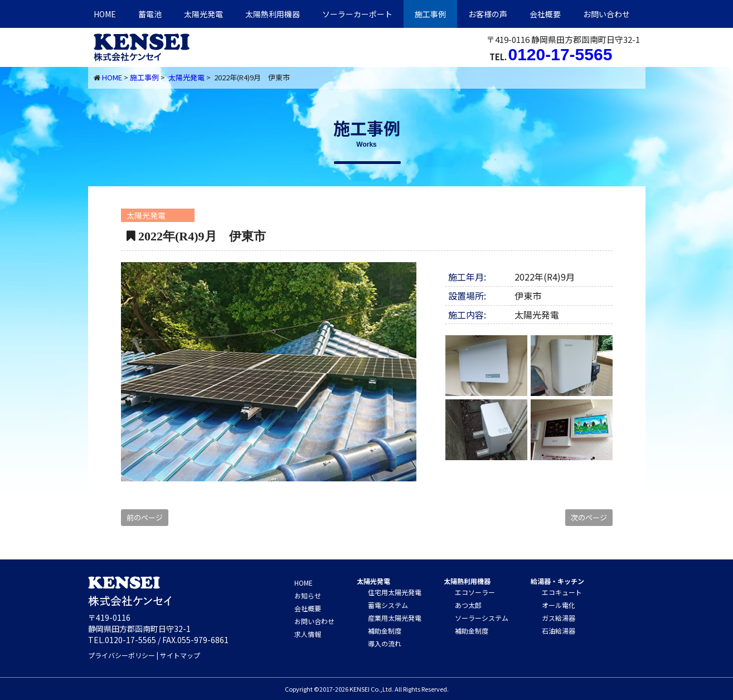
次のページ (589, 517)
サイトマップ (180, 655)
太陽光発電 (203, 14)
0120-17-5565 (560, 54)
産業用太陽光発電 (395, 618)
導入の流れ (385, 643)
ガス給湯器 (559, 618)
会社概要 (545, 14)
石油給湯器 (559, 631)
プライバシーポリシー (122, 655)
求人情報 (308, 634)
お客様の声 (488, 14)
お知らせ (308, 595)
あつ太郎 (468, 605)
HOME (105, 14)
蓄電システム (388, 605)
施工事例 (430, 14)
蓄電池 (150, 14)
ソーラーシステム (482, 618)
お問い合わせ (606, 14)
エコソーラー (475, 592)
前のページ (145, 517)
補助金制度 (385, 631)
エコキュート (562, 592)
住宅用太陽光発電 (395, 592)
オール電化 (559, 605)
